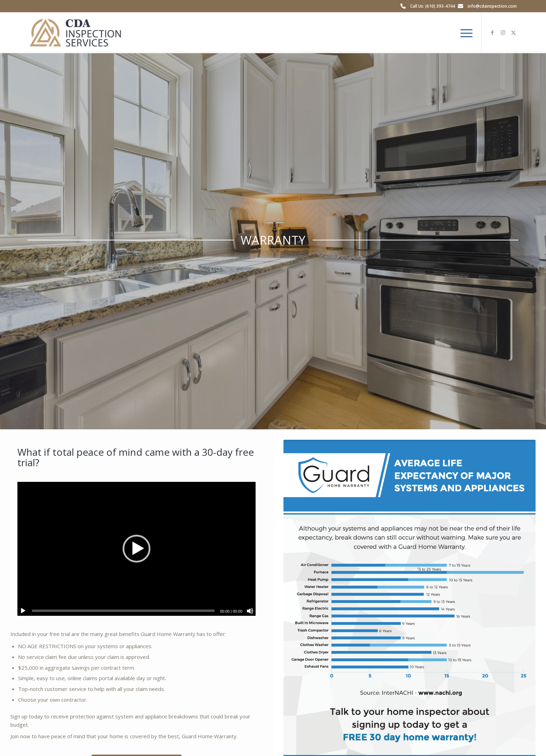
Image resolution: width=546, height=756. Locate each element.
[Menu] (464, 33)
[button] (136, 549)
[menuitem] (464, 33)
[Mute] (250, 611)
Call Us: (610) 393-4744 (433, 6)
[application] (136, 549)
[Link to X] (513, 32)
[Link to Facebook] (492, 32)
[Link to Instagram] (503, 32)
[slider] (123, 611)
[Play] (23, 611)
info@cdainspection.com (492, 6)
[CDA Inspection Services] (75, 33)
